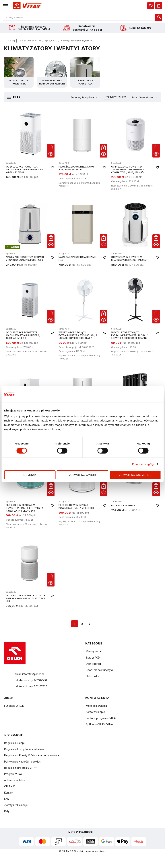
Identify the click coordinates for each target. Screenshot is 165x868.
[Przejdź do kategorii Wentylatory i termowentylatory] (52, 73)
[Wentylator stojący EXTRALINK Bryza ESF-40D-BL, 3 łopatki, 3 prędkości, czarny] (135, 319)
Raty (7, 812)
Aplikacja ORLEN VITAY (100, 725)
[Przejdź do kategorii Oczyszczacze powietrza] (19, 73)
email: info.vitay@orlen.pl (30, 674)
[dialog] (151, 6)
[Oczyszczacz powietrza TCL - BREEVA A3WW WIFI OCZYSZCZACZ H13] (30, 574)
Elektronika (93, 677)
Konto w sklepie (95, 712)
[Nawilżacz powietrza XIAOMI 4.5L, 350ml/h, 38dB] (82, 151)
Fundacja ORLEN (14, 706)
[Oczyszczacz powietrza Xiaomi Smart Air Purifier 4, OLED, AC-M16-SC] (30, 319)
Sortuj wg (76, 98)
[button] (6, 6)
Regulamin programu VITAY (21, 768)
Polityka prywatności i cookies (22, 762)
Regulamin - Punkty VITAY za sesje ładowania (32, 756)
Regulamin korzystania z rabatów (24, 750)
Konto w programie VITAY (101, 719)
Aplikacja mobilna (15, 781)
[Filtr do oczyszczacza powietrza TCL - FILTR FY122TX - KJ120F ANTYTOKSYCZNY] (30, 489)
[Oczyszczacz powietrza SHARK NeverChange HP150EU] (135, 234)
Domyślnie (88, 98)
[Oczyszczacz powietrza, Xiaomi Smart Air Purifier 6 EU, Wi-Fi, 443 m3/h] (30, 151)
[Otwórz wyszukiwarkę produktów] (82, 17)
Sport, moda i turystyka (100, 670)
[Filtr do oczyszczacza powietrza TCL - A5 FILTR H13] (82, 489)
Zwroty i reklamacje (16, 806)
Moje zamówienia (96, 706)
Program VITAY (13, 774)
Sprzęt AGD (51, 41)
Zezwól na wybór (82, 475)
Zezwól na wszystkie (135, 475)
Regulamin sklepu (15, 743)
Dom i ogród (93, 664)
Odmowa (30, 475)
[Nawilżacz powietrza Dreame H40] (82, 234)
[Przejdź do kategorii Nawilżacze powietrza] (85, 73)
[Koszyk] (159, 6)
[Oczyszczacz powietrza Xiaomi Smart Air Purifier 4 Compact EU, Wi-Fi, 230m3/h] (135, 151)
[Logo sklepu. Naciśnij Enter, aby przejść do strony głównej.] (27, 6)
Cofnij (12, 41)
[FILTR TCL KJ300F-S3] (135, 489)
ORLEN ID (10, 787)
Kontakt (9, 793)
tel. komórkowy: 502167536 (32, 687)
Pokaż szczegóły (143, 464)
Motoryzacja (93, 652)
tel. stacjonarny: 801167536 (31, 681)
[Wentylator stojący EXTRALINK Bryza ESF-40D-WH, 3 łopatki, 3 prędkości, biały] (82, 319)
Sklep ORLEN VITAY (31, 41)
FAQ (7, 799)
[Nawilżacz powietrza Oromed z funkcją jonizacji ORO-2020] (30, 234)
